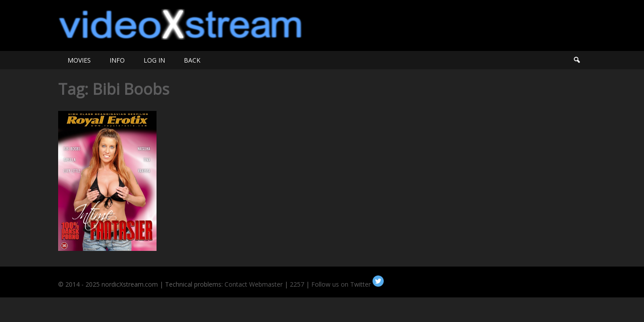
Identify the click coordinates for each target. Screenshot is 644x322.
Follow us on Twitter (347, 284)
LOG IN (154, 60)
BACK (192, 60)
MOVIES (79, 60)
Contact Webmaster (254, 284)
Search (576, 60)
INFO (117, 60)
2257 (297, 284)
